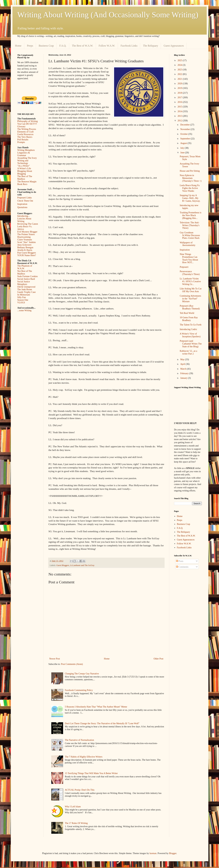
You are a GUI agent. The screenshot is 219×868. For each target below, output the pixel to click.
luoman (153, 853)
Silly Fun (22, 297)
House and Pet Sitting (190, 171)
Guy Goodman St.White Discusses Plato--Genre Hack (190, 235)
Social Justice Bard (26, 279)
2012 (180, 121)
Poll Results (23, 140)
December (185, 125)
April (183, 364)
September (185, 139)
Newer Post (55, 659)
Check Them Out (25, 201)
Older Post (159, 659)
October (184, 134)
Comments (182, 567)
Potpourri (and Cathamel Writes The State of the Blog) (191, 344)
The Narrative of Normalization (80, 740)
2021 (180, 79)
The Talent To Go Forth (190, 325)
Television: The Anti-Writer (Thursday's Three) (189, 225)
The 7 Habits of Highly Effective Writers (84, 757)
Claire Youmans (25, 240)
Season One (23, 300)
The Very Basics (25, 137)
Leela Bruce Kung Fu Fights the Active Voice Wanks (190, 188)
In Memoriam (24, 295)
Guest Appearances (174, 46)
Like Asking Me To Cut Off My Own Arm (191, 290)
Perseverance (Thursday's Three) (190, 273)
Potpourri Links (25, 198)
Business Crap (46, 46)
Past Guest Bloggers (27, 253)
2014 (180, 111)
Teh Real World (187, 313)
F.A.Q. (63, 46)
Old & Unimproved (26, 287)
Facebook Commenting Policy (79, 690)
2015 (180, 107)
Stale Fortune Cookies (28, 276)
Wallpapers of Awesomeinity (187, 244)
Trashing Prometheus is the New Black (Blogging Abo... (190, 215)
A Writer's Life (24, 168)
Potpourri (184, 267)
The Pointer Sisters (26, 234)
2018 (180, 93)
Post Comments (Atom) (72, 664)
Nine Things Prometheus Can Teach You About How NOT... (189, 258)
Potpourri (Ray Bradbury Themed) (190, 307)
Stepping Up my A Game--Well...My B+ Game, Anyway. (190, 198)
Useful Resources (25, 134)
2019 (180, 88)
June (183, 153)
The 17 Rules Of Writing (76, 823)
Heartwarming (24, 237)
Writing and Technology (23, 162)
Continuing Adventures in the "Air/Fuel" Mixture (190, 299)
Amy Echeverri (24, 245)
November (185, 129)
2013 (180, 116)
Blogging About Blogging (25, 172)
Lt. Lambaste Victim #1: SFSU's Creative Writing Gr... (190, 281)
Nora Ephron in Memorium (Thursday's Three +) (190, 178)
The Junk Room (25, 289)
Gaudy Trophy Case (27, 292)
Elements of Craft (26, 132)
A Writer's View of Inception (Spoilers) (190, 335)
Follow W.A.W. (107, 46)
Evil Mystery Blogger (27, 232)
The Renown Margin (27, 182)
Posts (180, 561)
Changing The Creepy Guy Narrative (82, 674)
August (184, 143)
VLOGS (21, 303)
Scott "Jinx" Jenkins (27, 242)
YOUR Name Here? (27, 255)
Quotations (22, 207)
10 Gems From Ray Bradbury (189, 319)
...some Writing (24, 310)
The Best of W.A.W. (83, 46)
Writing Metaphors (26, 150)
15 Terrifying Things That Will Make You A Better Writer (91, 773)
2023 (180, 70)
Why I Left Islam (73, 807)
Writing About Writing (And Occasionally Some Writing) (108, 15)
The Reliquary (150, 46)
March (184, 369)
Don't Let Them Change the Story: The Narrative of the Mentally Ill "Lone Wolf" (102, 723)
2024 (180, 65)
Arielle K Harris (25, 250)
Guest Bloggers (63, 565)
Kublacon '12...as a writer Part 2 (188, 352)
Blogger (173, 853)
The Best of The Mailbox (25, 178)
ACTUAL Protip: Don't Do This (80, 790)
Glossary (21, 126)
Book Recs (22, 184)
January (184, 378)
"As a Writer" (24, 166)
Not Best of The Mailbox (25, 272)
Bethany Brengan (25, 247)
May (183, 359)
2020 (180, 84)
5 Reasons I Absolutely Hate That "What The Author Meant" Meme (96, 707)
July (183, 148)
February (185, 373)
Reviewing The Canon (28, 224)
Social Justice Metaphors (24, 283)
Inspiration (22, 204)
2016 (180, 102)
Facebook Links (129, 46)
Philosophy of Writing (28, 121)
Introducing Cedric (188, 329)
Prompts (21, 142)
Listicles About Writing (24, 220)
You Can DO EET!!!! (27, 124)
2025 (180, 60)
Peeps (30, 46)
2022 (180, 74)
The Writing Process (27, 129)
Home (18, 46)
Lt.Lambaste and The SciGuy (82, 565)
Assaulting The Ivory (27, 158)
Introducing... (24, 216)
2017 (180, 97)
